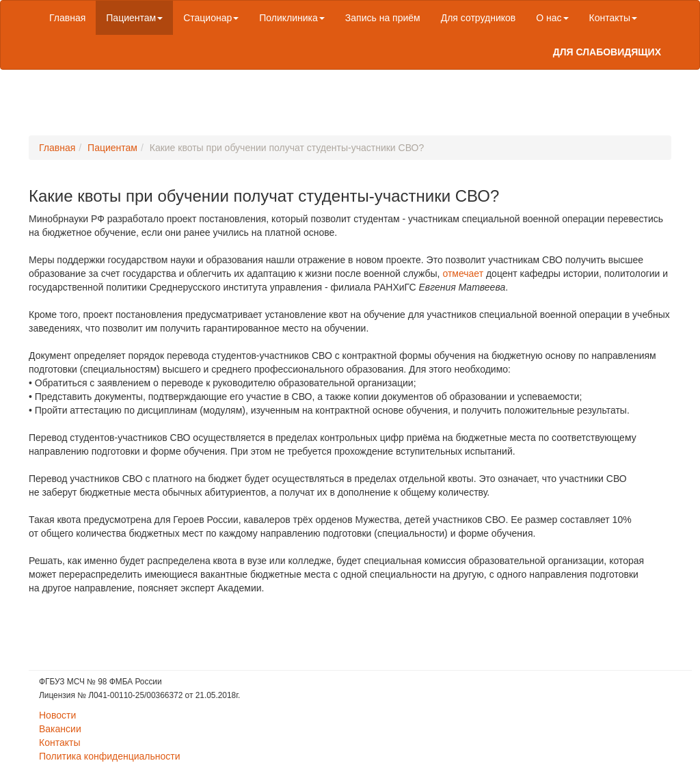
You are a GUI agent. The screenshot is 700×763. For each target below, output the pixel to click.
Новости (57, 715)
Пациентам (134, 18)
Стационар (211, 18)
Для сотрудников (479, 18)
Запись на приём (383, 18)
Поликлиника (292, 18)
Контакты (613, 18)
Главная (67, 18)
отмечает (463, 273)
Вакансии (60, 729)
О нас (552, 18)
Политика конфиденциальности (110, 756)
